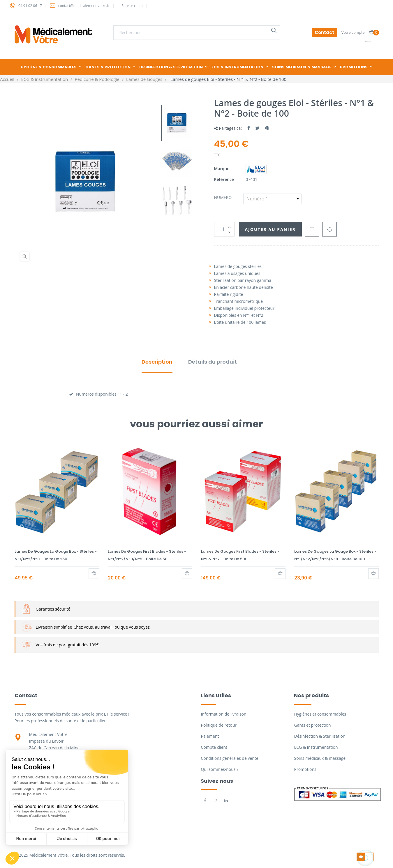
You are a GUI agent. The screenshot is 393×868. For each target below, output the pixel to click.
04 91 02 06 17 (30, 6)
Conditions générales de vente (229, 758)
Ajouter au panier (270, 229)
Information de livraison (223, 714)
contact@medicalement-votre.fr (84, 6)
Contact (324, 32)
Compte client (214, 747)
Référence (224, 179)
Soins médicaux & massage (320, 758)
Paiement (210, 736)
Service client (132, 6)
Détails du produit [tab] (213, 362)
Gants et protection (312, 725)
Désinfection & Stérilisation (320, 736)
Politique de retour (218, 725)
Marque (222, 169)
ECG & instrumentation (316, 747)
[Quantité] (224, 229)
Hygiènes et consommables (320, 714)
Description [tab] (157, 362)
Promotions (305, 769)
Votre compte (353, 32)
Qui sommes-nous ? (220, 769)
